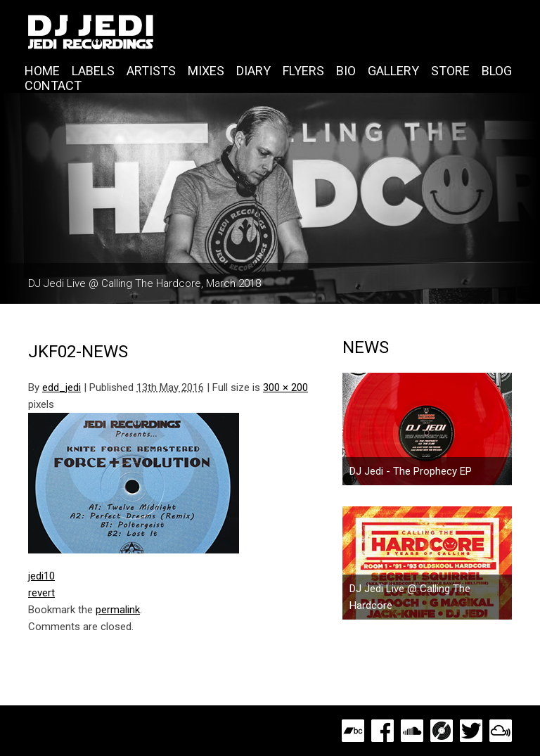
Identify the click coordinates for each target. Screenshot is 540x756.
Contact (53, 85)
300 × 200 (285, 387)
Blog (497, 71)
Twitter (471, 731)
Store (450, 71)
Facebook (382, 731)
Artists (151, 71)
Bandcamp (353, 731)
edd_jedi (62, 387)
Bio (346, 71)
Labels (93, 71)
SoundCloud (412, 731)
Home (42, 71)
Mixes (206, 71)
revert (41, 593)
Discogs (442, 731)
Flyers (303, 71)
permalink (118, 610)
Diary (253, 71)
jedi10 (41, 576)
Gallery (393, 71)
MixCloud (501, 731)
